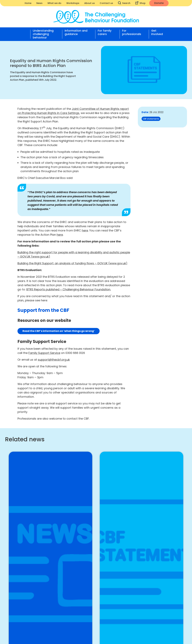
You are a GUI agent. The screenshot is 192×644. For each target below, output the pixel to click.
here (85, 230)
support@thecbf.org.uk (54, 360)
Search (124, 3)
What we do (54, 3)
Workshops (73, 3)
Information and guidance (76, 32)
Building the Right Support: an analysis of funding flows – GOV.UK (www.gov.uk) (72, 263)
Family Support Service (44, 353)
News (39, 3)
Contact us (106, 3)
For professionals (132, 32)
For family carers (105, 32)
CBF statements (151, 119)
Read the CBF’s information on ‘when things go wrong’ (59, 331)
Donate (159, 3)
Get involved (157, 32)
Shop (140, 3)
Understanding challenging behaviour (43, 34)
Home (28, 3)
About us (90, 3)
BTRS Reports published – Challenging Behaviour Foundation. (69, 289)
